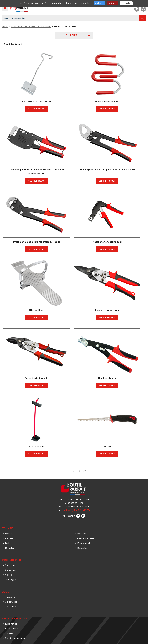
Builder (9, 543)
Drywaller (10, 548)
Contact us (10, 606)
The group (10, 597)
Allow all (100, 3)
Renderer (10, 538)
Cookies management (16, 638)
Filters (71, 35)
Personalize (126, 3)
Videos (9, 575)
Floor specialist (85, 543)
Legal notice (11, 624)
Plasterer (82, 533)
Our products (11, 565)
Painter (9, 533)
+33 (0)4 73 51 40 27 (77, 510)
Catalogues (11, 570)
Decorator (82, 548)
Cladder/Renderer (86, 538)
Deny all (113, 3)
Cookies (9, 633)
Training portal (12, 579)
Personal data (12, 628)
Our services (11, 602)
